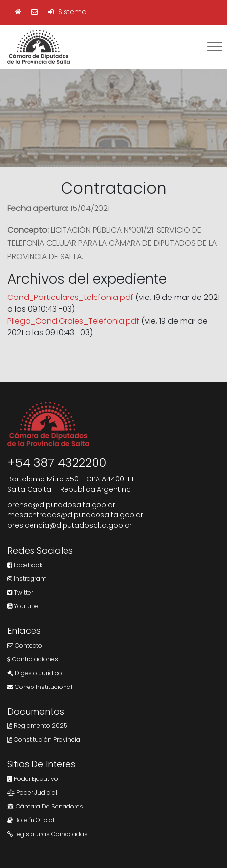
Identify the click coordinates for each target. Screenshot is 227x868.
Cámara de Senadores (45, 806)
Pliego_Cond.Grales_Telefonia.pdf (73, 321)
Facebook (25, 565)
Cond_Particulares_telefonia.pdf (70, 297)
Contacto (25, 645)
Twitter (20, 592)
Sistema (67, 12)
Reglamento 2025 (37, 726)
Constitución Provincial (45, 739)
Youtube (23, 606)
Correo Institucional (40, 687)
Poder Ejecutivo (33, 779)
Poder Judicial (32, 793)
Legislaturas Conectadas (48, 834)
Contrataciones (33, 659)
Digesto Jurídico (35, 673)
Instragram (27, 579)
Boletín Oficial (31, 820)
